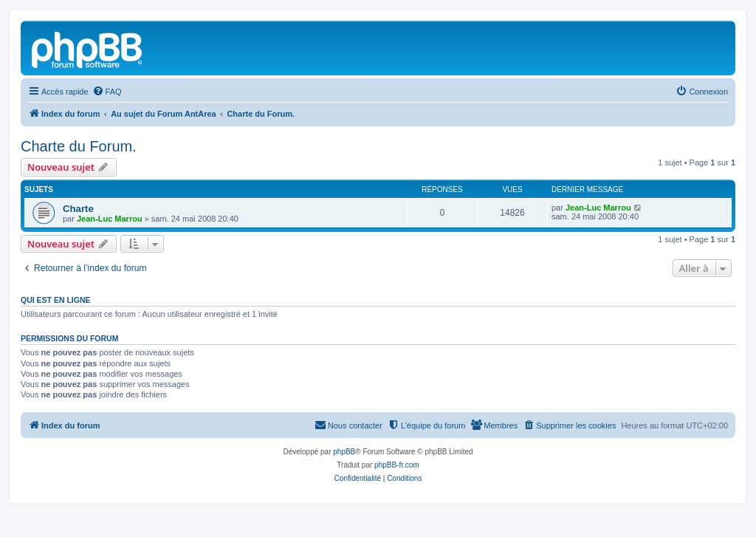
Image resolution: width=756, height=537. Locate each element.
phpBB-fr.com (397, 465)
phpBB (344, 452)
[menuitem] (107, 92)
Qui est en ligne (56, 300)
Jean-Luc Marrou (110, 219)
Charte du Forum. (79, 146)
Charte (78, 209)
